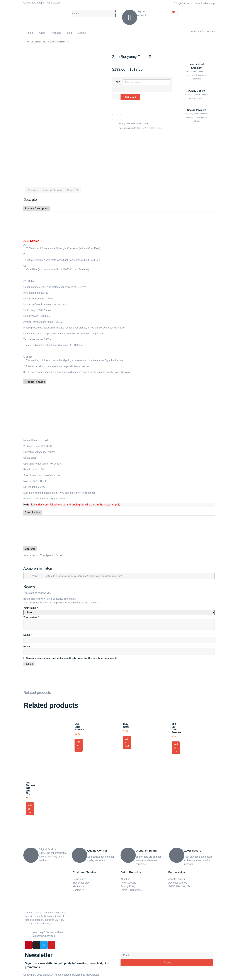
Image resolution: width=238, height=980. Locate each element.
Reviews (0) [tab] (73, 188)
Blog (70, 33)
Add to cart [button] (79, 744)
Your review (31, 615)
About (42, 33)
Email (27, 645)
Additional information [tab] (53, 188)
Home (30, 33)
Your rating (31, 606)
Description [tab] (33, 188)
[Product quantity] (117, 97)
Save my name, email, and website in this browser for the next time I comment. (71, 656)
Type (117, 82)
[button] (112, 115)
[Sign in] (130, 17)
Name (27, 633)
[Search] (115, 13)
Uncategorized (37, 42)
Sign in (141, 11)
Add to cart (132, 98)
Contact (82, 33)
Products (56, 33)
